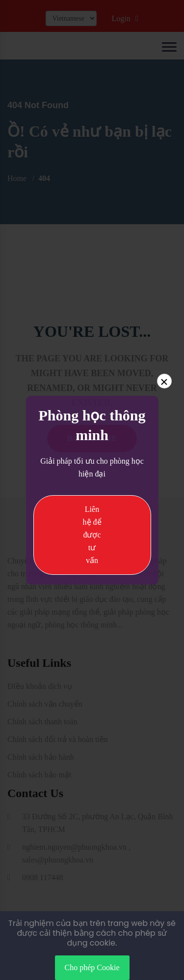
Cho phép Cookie (92, 967)
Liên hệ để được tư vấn (92, 535)
